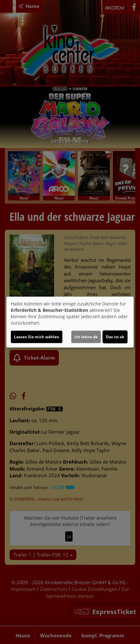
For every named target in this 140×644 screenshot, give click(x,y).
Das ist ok (115, 337)
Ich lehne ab (86, 337)
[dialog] (70, 322)
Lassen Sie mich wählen (37, 337)
